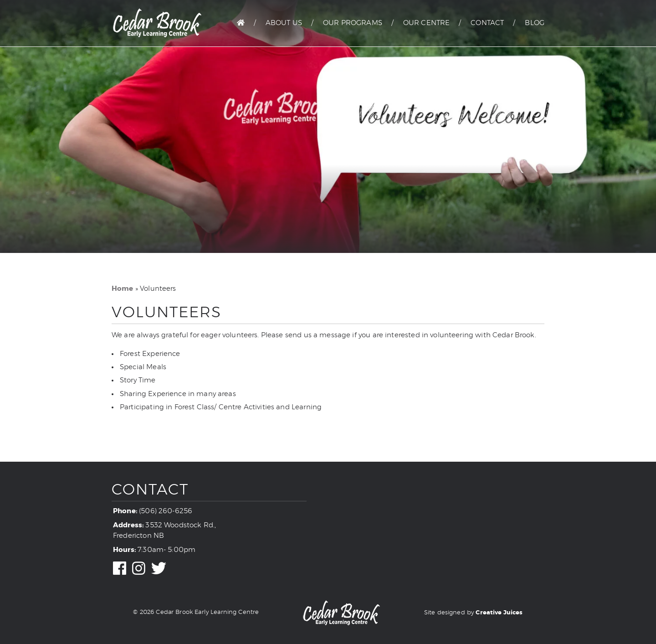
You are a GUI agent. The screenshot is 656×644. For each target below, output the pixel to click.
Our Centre (427, 23)
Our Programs (353, 23)
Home (123, 289)
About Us (284, 23)
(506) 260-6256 (166, 511)
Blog (535, 23)
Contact (487, 23)
